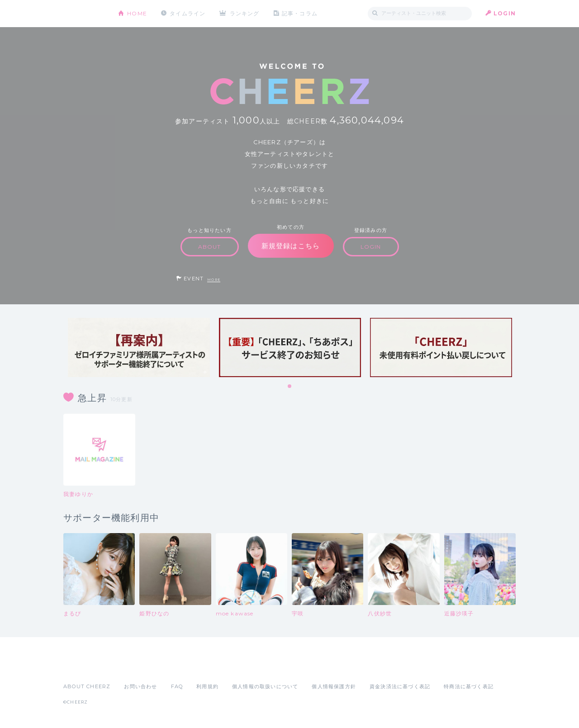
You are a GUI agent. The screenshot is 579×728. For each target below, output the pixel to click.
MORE (214, 280)
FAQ (177, 686)
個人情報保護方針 (334, 686)
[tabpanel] (139, 347)
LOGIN (505, 13)
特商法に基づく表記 (469, 686)
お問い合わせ (140, 686)
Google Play (132, 667)
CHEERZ (84, 14)
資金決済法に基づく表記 (400, 686)
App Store (84, 667)
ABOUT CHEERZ (87, 686)
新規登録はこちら (291, 246)
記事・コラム (300, 13)
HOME (137, 13)
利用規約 (207, 686)
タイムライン (187, 13)
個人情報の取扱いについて (265, 686)
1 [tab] (290, 387)
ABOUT (210, 247)
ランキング (245, 13)
